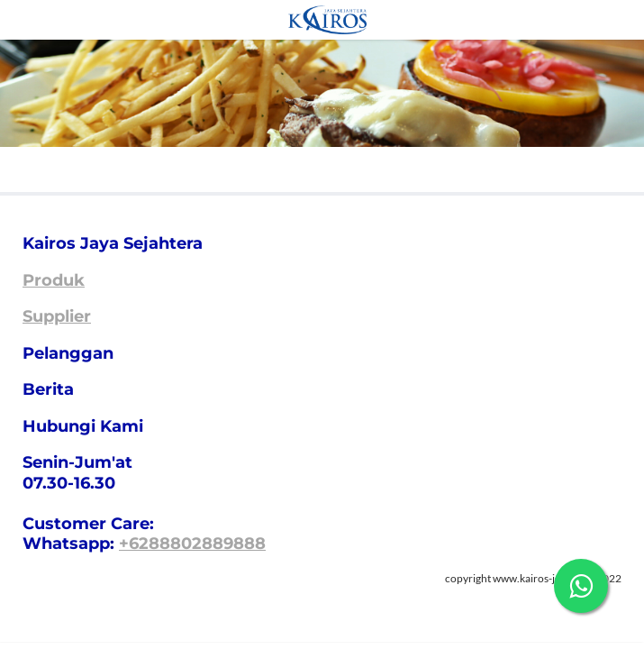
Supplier (57, 316)
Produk (54, 280)
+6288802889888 (192, 544)
